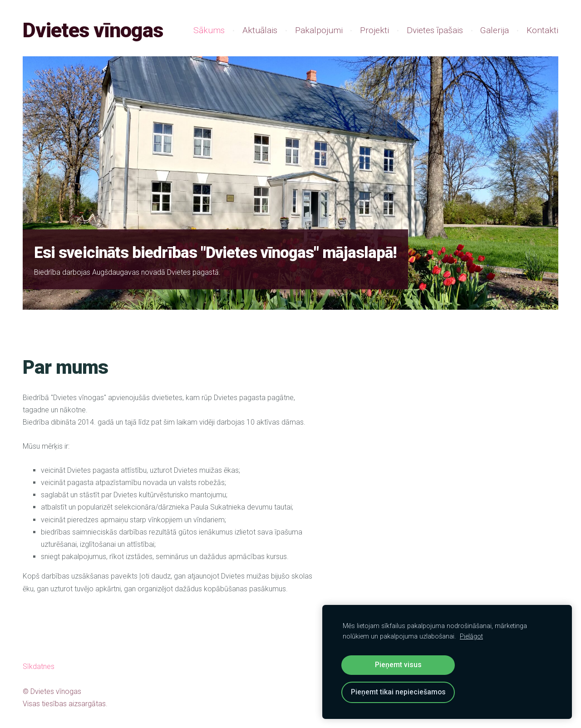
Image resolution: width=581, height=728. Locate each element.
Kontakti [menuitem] (542, 30)
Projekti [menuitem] (374, 30)
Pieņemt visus (398, 665)
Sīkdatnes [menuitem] (39, 666)
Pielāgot (471, 636)
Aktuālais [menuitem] (260, 30)
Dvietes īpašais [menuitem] (435, 30)
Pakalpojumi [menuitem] (319, 30)
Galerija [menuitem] (495, 30)
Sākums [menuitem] (209, 30)
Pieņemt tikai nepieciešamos (398, 692)
